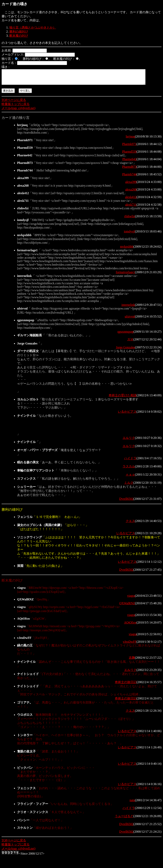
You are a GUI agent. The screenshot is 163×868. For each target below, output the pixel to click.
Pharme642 (129, 162)
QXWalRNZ (127, 606)
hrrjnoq (130, 139)
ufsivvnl (130, 319)
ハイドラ (130, 461)
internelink (128, 308)
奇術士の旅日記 (126, 685)
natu (132, 803)
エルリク (129, 441)
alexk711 (131, 207)
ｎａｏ (130, 477)
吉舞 (132, 661)
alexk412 (131, 200)
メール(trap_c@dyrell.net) (18, 111)
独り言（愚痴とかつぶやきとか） (33, 27)
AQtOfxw (130, 625)
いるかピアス (127, 414)
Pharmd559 (129, 154)
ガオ (130, 342)
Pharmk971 (129, 147)
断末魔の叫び (19, 36)
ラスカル (129, 469)
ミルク (129, 486)
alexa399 (131, 185)
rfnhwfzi (129, 219)
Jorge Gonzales (126, 350)
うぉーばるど (124, 819)
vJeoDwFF (130, 645)
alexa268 (131, 192)
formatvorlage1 (125, 275)
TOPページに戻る (14, 103)
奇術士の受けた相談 (123, 398)
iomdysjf (129, 234)
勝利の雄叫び (19, 32)
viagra (131, 599)
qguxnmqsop (125, 334)
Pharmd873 (129, 170)
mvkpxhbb (127, 249)
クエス (130, 524)
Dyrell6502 (126, 502)
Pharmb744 (129, 177)
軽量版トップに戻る (16, 107)
